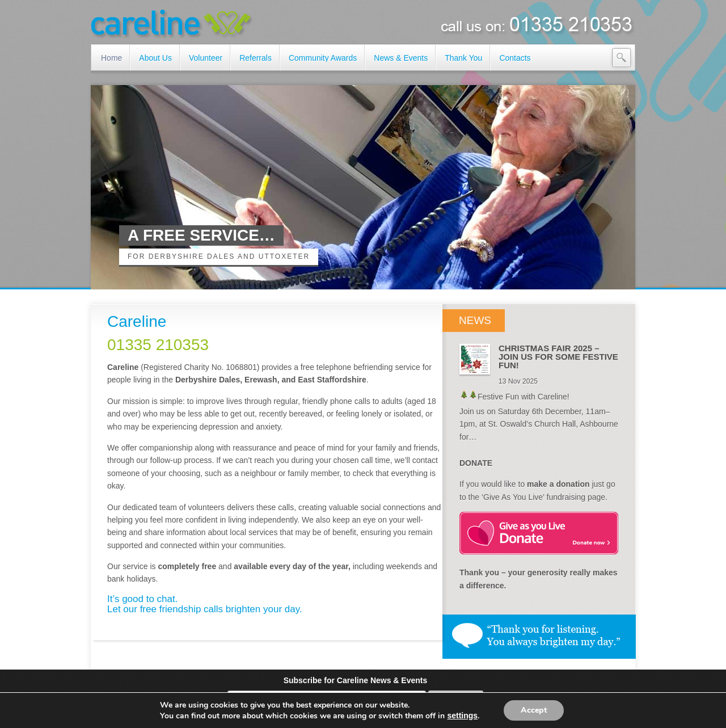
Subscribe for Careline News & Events (356, 680)
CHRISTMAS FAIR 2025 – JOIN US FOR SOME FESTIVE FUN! (558, 357)
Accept (534, 710)
